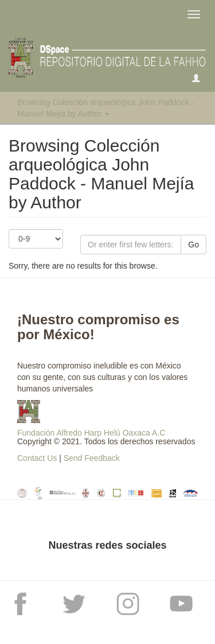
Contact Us (37, 458)
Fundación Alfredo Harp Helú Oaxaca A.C (91, 433)
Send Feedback (92, 458)
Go (193, 245)
